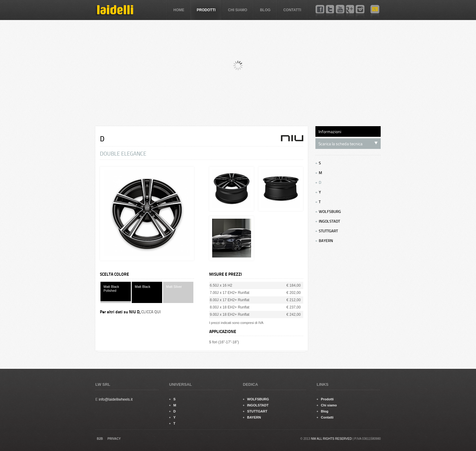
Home (179, 10)
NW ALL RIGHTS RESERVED (331, 439)
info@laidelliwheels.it (116, 399)
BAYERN (324, 241)
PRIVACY (114, 439)
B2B (100, 439)
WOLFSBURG (328, 212)
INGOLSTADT (328, 221)
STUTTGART (327, 231)
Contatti (292, 10)
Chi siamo (238, 10)
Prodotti (206, 10)
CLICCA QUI (151, 312)
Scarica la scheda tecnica (348, 144)
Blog (265, 10)
